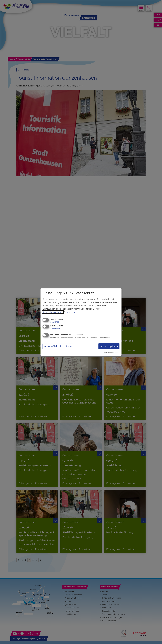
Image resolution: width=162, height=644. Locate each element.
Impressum (71, 312)
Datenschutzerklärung (53, 312)
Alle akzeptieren (109, 346)
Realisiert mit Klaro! (111, 352)
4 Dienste (55, 328)
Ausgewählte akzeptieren (58, 346)
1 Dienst (54, 322)
